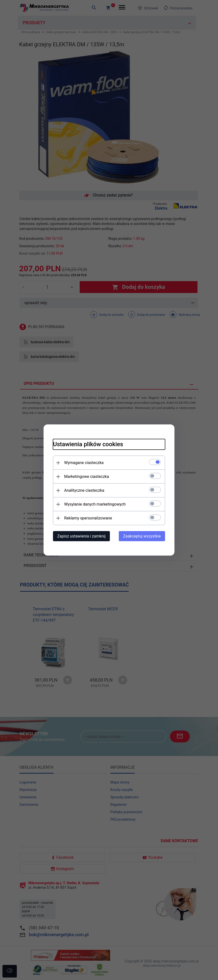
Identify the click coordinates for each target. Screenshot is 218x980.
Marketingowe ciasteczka (86, 477)
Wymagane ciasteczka (83, 463)
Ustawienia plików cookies (87, 444)
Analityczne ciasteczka (83, 490)
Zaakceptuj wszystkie (143, 536)
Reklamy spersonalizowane (87, 518)
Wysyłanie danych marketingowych (94, 504)
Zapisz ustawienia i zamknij (81, 536)
